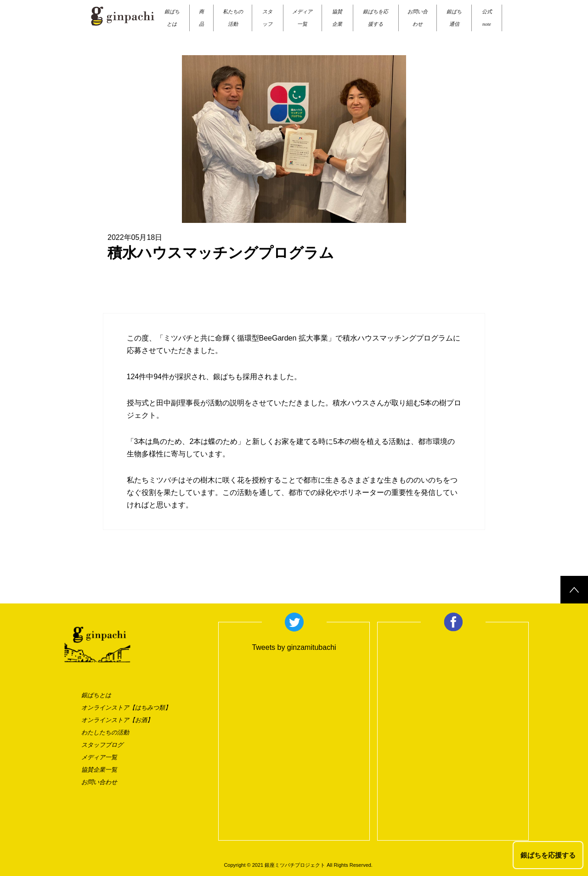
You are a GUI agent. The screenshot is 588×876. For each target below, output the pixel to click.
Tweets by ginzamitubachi (294, 647)
